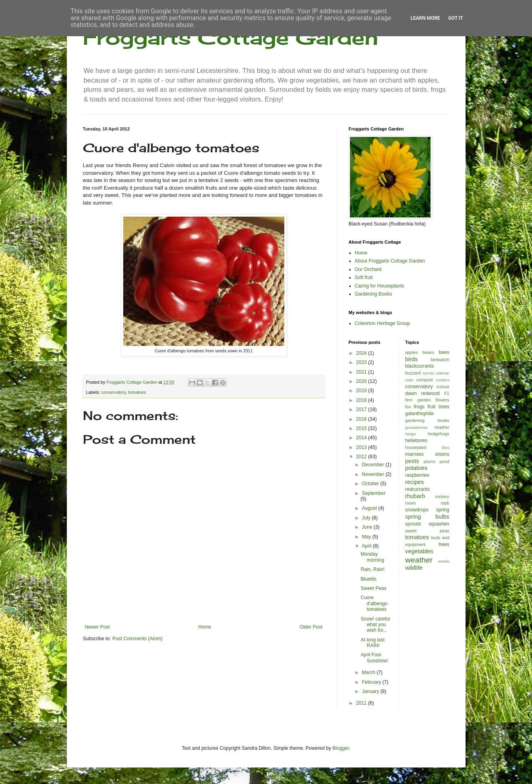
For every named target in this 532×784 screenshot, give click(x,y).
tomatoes (137, 392)
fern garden (418, 400)
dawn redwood (422, 393)
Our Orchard (368, 269)
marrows (414, 454)
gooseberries (416, 427)
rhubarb (415, 496)
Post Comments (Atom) (138, 639)
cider (409, 380)
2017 (362, 410)
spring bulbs (427, 517)
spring (443, 510)
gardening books (427, 420)
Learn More (425, 18)
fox (408, 407)
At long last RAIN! (372, 643)
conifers (443, 380)
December (374, 465)
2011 (362, 703)
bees (444, 352)
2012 (362, 457)
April (367, 546)
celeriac (442, 373)
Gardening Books (374, 294)
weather (419, 560)
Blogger (341, 748)
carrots (428, 373)
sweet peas (427, 531)
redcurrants (417, 489)
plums (430, 461)
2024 (362, 353)
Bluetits (368, 579)
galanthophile (419, 414)
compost (425, 380)
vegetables (419, 551)
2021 (362, 372)
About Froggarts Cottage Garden (390, 261)
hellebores (416, 441)
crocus (443, 387)
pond (444, 461)
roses (410, 503)
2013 (362, 447)
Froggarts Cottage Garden (231, 37)
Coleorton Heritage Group (382, 323)
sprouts (413, 524)
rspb (445, 503)
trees (444, 544)
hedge (411, 434)
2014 (362, 438)
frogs (419, 407)
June (367, 527)
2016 (362, 419)
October (371, 484)
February (372, 682)
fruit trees (438, 407)
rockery (442, 496)
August (370, 508)
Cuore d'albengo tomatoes (374, 603)
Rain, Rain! (372, 569)
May (367, 537)
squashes (439, 524)
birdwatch (440, 360)
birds (411, 359)
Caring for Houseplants (380, 286)
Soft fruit (364, 277)
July (367, 518)
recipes (414, 482)
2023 (362, 362)
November (374, 474)
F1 (447, 393)
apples (412, 352)
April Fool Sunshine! (374, 658)
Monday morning (372, 557)
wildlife (414, 568)
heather (442, 427)
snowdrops (417, 510)
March (369, 672)
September (374, 493)
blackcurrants (419, 366)
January (371, 691)
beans (428, 352)
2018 (362, 400)
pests (412, 461)
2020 (362, 381)
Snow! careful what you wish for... (375, 625)
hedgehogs (438, 434)
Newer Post (97, 627)
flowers (442, 400)
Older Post (311, 627)
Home (205, 627)
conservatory (113, 392)
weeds (444, 561)
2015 (362, 428)
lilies (446, 448)
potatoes (416, 468)
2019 (362, 391)
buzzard (413, 373)
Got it (456, 18)
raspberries (417, 475)
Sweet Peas (373, 588)
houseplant (416, 447)
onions (442, 454)
